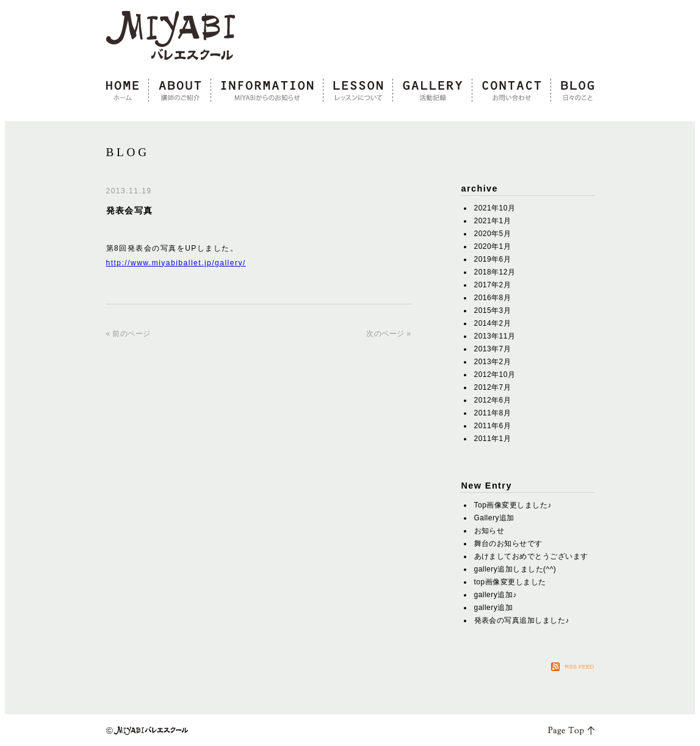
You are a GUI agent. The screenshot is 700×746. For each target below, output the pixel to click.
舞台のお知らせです (508, 543)
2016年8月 (493, 298)
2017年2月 (493, 285)
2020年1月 (493, 246)
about (180, 91)
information (267, 91)
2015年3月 (493, 310)
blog (573, 91)
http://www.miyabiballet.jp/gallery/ (176, 263)
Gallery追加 (494, 518)
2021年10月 (495, 208)
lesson (358, 91)
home (128, 91)
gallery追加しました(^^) (515, 569)
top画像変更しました (510, 582)
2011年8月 (493, 413)
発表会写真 (130, 210)
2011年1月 (493, 439)
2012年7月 (493, 387)
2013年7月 (493, 349)
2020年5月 (493, 234)
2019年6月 (493, 259)
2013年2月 (493, 362)
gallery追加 (494, 608)
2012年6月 (493, 400)
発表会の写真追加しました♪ (522, 620)
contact (512, 91)
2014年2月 (493, 323)
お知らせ (489, 531)
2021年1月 (493, 221)
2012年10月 (495, 375)
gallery (433, 91)
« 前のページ (128, 334)
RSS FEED (580, 666)
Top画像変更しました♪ (513, 505)
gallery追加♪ (496, 595)
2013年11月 (495, 336)
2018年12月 (495, 272)
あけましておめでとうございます (531, 556)
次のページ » (388, 334)
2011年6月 (493, 426)
